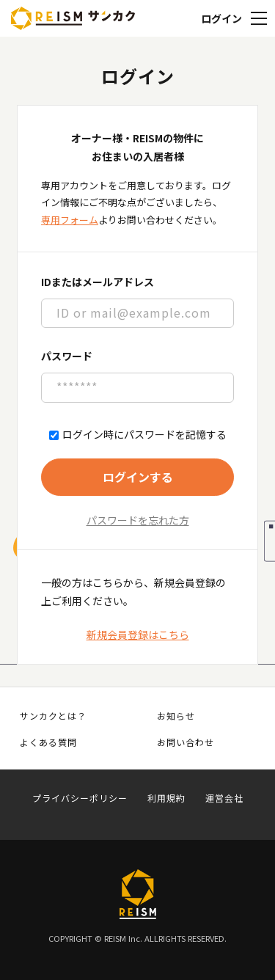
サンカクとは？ (53, 716)
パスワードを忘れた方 (138, 520)
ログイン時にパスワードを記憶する (138, 435)
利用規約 (166, 798)
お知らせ (176, 716)
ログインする (138, 477)
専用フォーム (70, 220)
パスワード (67, 356)
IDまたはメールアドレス (98, 282)
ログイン (221, 18)
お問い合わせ (186, 742)
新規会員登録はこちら (138, 635)
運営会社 (224, 798)
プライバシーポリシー (80, 798)
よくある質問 (48, 742)
